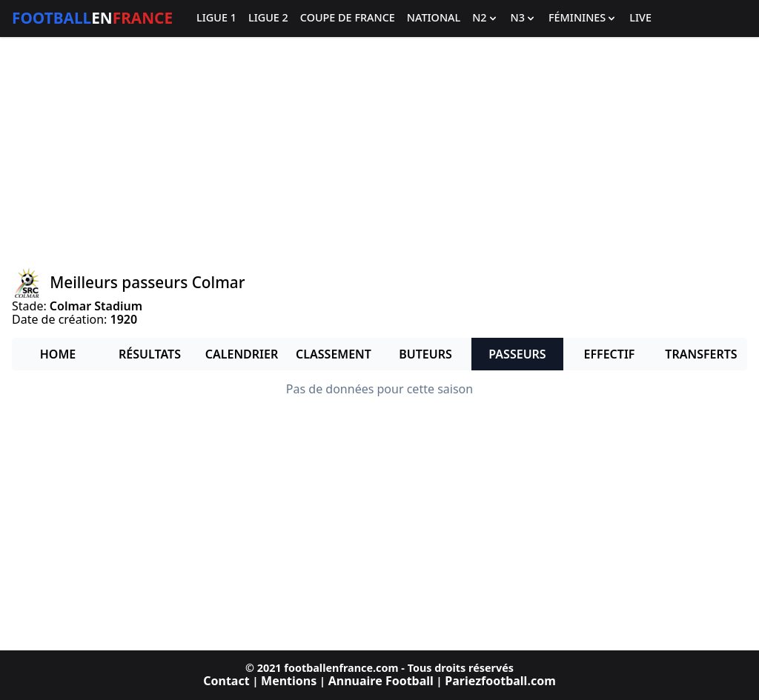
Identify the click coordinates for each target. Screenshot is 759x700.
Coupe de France (348, 18)
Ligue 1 (216, 18)
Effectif (610, 354)
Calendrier (242, 354)
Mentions (289, 681)
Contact (226, 681)
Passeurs (517, 354)
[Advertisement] (379, 153)
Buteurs (425, 354)
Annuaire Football (381, 681)
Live (640, 18)
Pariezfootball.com (500, 681)
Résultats (150, 354)
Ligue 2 (268, 18)
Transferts (701, 354)
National (434, 18)
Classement (334, 354)
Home (58, 354)
